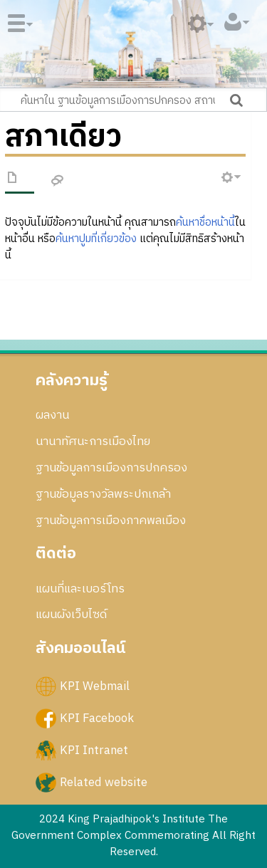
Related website (104, 783)
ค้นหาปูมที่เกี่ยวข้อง (96, 239)
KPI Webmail (95, 686)
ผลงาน (52, 415)
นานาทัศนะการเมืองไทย (93, 441)
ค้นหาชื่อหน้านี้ (205, 223)
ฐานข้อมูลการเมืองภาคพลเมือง (111, 521)
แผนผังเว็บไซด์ (71, 615)
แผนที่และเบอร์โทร (80, 589)
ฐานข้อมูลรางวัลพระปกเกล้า (103, 494)
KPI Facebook (97, 718)
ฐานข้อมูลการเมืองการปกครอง (111, 468)
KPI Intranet (94, 750)
